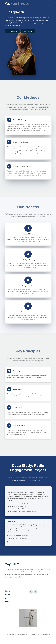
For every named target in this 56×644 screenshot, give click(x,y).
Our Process (28, 31)
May (17, 4)
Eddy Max (47, 635)
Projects (7, 601)
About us (7, 591)
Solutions (7, 594)
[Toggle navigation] (49, 4)
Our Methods (12, 31)
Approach (8, 598)
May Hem (12, 564)
